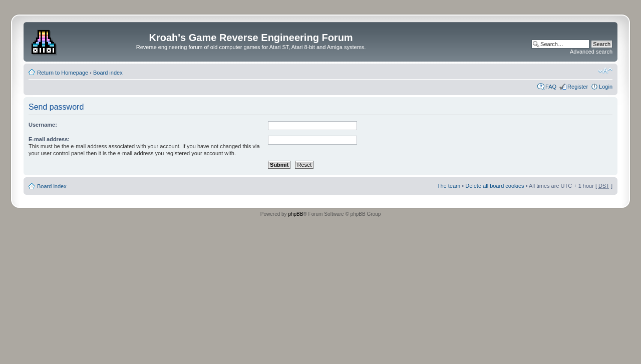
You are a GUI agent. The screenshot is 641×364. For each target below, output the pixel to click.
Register (578, 87)
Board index (108, 73)
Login (606, 87)
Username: (43, 125)
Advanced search (591, 52)
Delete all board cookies (495, 186)
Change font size (605, 71)
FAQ (551, 87)
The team (449, 186)
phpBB (295, 214)
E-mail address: (49, 139)
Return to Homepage (63, 73)
